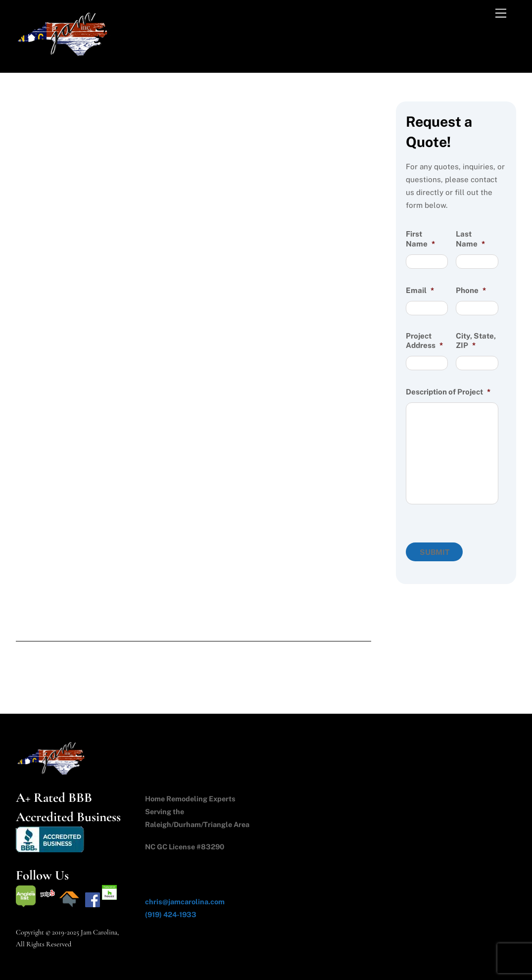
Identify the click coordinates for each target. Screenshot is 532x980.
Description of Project (448, 392)
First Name (420, 239)
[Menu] (501, 14)
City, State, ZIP (476, 341)
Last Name (470, 239)
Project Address (424, 341)
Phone (471, 290)
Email (420, 290)
